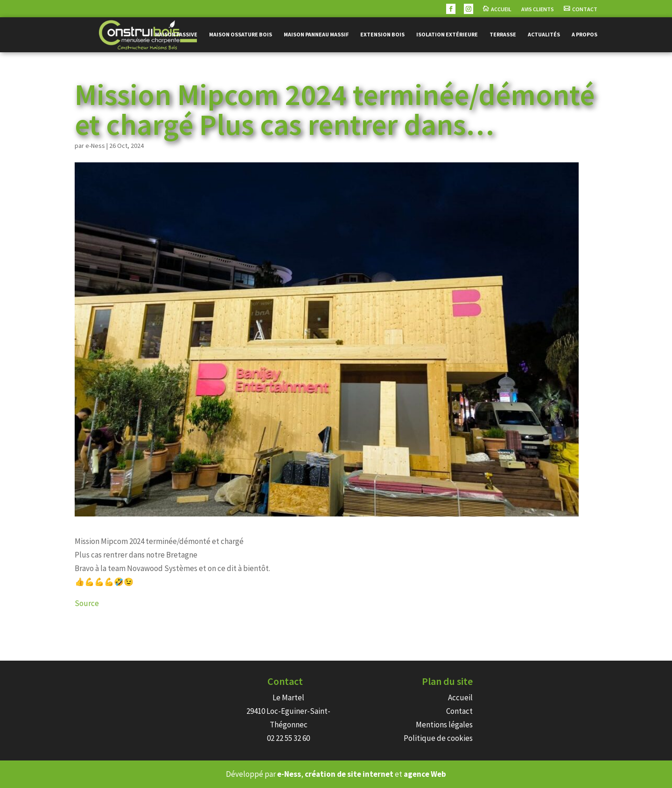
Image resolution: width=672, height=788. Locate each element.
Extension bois (382, 35)
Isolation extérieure (447, 35)
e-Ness (95, 146)
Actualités (544, 35)
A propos (584, 35)
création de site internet (349, 774)
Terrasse (503, 35)
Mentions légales (444, 725)
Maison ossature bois (241, 35)
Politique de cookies (438, 738)
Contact (585, 9)
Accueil (501, 9)
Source (87, 603)
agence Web (425, 774)
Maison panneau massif (316, 35)
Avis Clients (538, 9)
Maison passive (176, 35)
